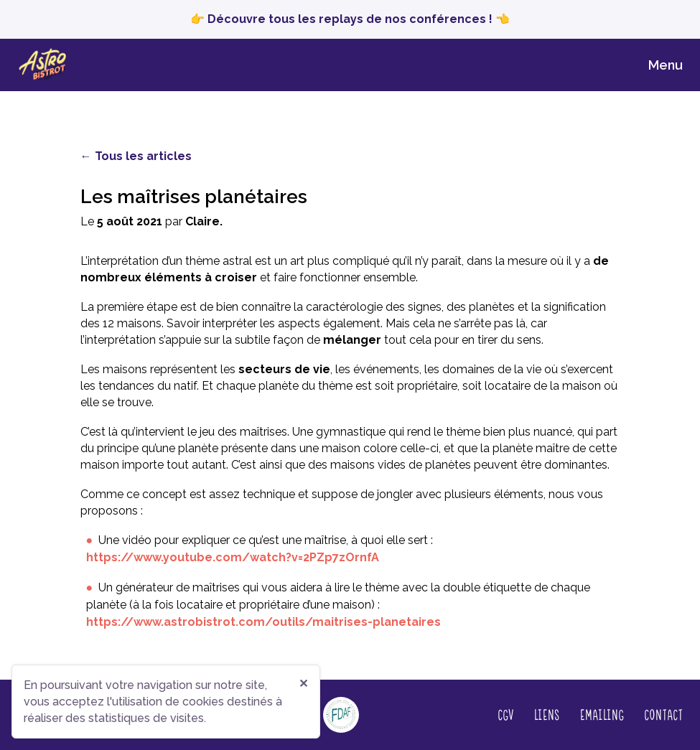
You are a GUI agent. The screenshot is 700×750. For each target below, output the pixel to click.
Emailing (602, 714)
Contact (663, 714)
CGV (505, 714)
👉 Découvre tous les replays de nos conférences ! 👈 (350, 19)
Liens (546, 714)
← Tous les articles (136, 156)
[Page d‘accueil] (47, 65)
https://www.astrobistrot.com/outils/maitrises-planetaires (263, 622)
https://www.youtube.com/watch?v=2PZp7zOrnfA (233, 557)
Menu (666, 65)
